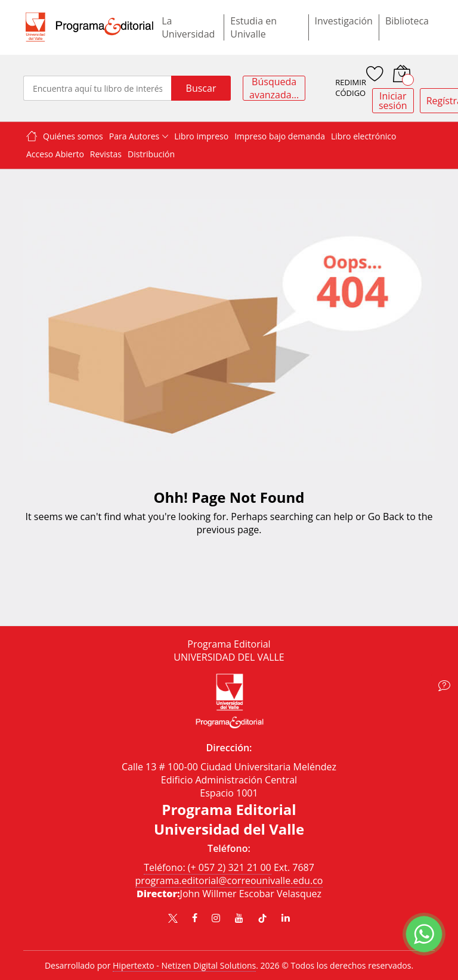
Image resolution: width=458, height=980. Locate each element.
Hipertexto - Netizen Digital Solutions (184, 965)
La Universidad (188, 27)
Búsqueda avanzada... (274, 88)
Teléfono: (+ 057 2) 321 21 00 (208, 867)
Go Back (386, 517)
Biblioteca (407, 21)
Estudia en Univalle (253, 27)
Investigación (344, 21)
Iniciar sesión (393, 101)
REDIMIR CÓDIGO (351, 88)
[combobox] (97, 88)
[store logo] (89, 27)
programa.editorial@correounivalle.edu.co (229, 881)
